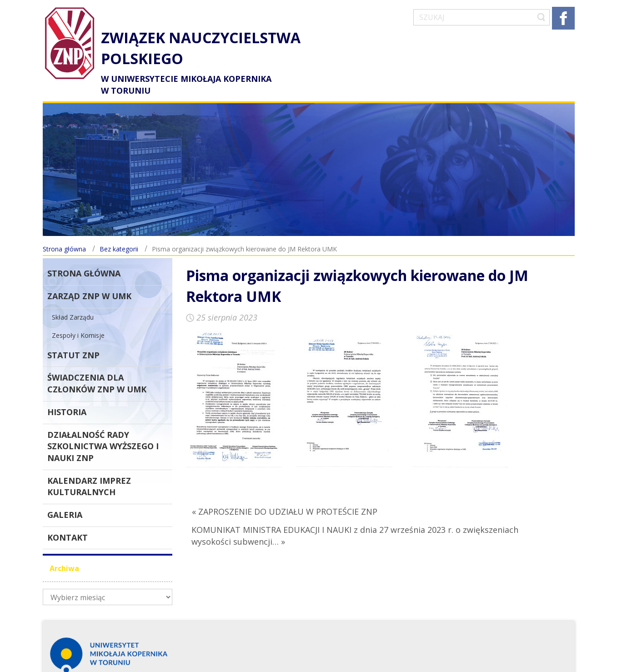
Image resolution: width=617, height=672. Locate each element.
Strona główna (64, 233)
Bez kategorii (119, 233)
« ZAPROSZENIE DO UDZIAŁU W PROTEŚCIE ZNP (285, 496)
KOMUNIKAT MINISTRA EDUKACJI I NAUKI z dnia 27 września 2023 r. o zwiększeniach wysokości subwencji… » (355, 519)
